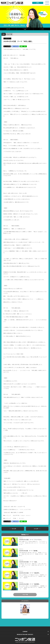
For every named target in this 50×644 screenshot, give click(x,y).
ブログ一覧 (9, 34)
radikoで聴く (8, 29)
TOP (3, 34)
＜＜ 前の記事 (13, 529)
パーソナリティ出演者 (25, 29)
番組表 (38, 3)
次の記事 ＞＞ (37, 529)
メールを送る (42, 29)
